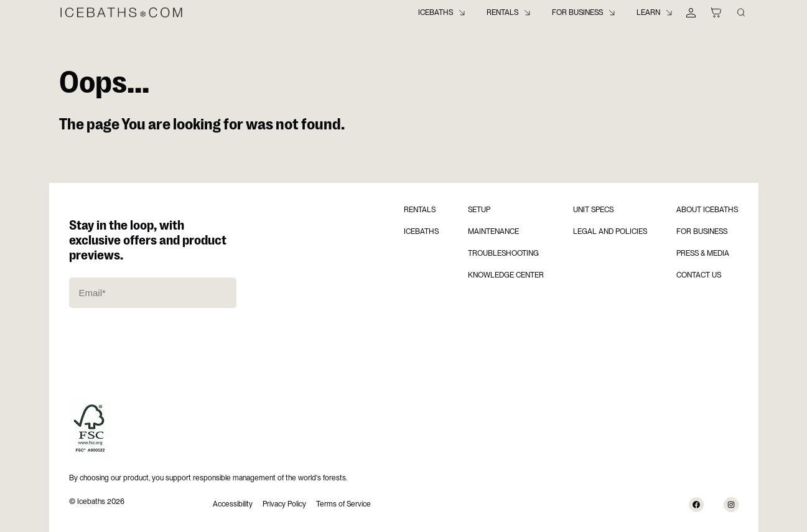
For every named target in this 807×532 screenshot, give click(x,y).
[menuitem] (442, 12)
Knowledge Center (506, 275)
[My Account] (691, 12)
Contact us (699, 275)
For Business (577, 12)
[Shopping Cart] (716, 12)
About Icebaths (707, 210)
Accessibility (233, 504)
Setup (479, 210)
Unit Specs (593, 210)
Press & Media (703, 253)
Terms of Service (343, 504)
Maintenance (493, 231)
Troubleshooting (503, 253)
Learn (648, 12)
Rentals (502, 12)
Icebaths (436, 12)
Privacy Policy (284, 504)
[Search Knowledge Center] (741, 12)
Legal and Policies (610, 231)
